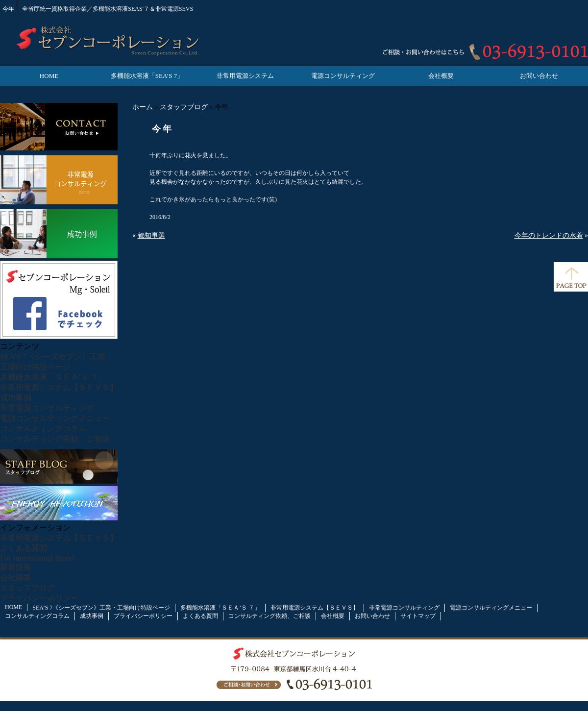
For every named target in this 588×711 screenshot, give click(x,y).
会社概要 (441, 76)
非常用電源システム (245, 76)
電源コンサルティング (343, 76)
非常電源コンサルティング (47, 408)
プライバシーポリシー (39, 598)
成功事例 (16, 398)
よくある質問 (24, 548)
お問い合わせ (539, 76)
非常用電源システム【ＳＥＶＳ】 (59, 387)
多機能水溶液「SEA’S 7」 (147, 76)
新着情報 (16, 567)
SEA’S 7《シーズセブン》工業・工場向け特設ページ (101, 608)
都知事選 (151, 235)
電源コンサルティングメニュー (55, 418)
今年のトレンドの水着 (549, 235)
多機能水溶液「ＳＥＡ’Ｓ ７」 (53, 377)
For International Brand (37, 558)
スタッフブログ (184, 107)
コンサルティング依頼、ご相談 (55, 439)
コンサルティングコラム (43, 429)
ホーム (143, 107)
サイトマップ (418, 616)
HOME (49, 76)
